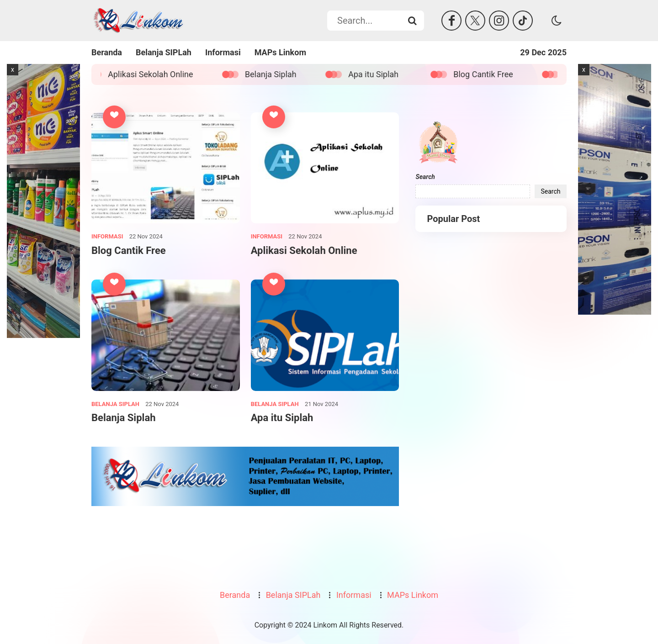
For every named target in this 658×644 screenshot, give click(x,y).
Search (425, 177)
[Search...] (412, 21)
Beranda (107, 52)
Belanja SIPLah (164, 52)
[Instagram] (499, 21)
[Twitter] (475, 21)
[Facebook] (451, 21)
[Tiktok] (523, 21)
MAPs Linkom (280, 52)
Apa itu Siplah (379, 74)
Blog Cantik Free (488, 74)
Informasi (223, 52)
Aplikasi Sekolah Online (156, 74)
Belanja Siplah (276, 74)
